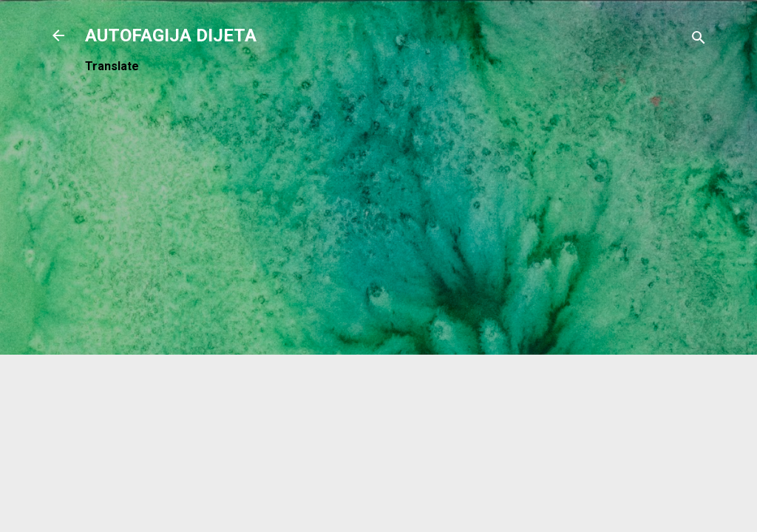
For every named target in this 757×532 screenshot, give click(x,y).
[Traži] (699, 40)
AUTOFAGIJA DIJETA (171, 35)
